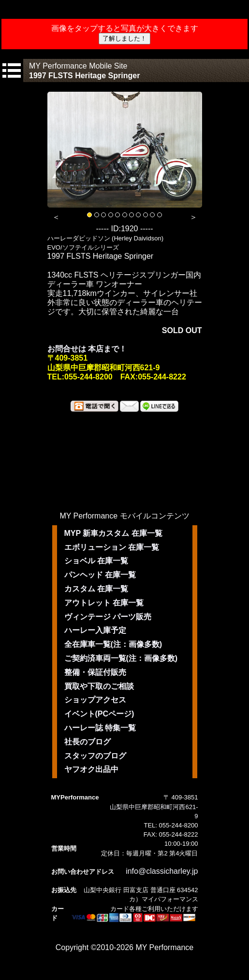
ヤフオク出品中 (91, 769)
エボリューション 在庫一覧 (112, 547)
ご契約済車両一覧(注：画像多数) (121, 658)
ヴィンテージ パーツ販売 (108, 617)
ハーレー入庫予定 (95, 630)
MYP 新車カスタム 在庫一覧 (113, 533)
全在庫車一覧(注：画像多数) (113, 644)
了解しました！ (124, 38)
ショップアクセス (95, 700)
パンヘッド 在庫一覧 (100, 575)
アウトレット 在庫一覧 (104, 603)
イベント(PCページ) (99, 714)
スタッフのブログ (95, 756)
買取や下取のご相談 (99, 686)
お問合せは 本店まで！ (87, 349)
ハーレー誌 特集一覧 (100, 728)
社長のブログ (88, 742)
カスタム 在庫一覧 (96, 589)
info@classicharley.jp (162, 871)
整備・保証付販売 (95, 672)
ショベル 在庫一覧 (96, 561)
